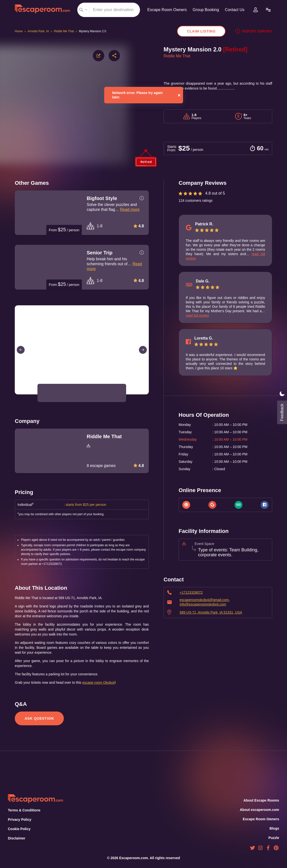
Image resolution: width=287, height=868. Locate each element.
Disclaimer (17, 838)
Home (19, 31)
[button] (49, 393)
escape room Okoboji (107, 682)
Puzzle (274, 838)
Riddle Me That (65, 31)
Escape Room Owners (165, 10)
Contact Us (236, 10)
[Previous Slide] (21, 350)
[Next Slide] (143, 350)
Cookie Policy (19, 829)
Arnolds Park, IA (39, 31)
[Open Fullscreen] (147, 394)
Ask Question (39, 718)
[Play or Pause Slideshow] (16, 394)
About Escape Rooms (261, 800)
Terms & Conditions (24, 810)
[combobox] (107, 10)
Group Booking (205, 10)
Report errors (255, 31)
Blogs (274, 828)
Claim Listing (204, 31)
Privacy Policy (19, 820)
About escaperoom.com (259, 810)
